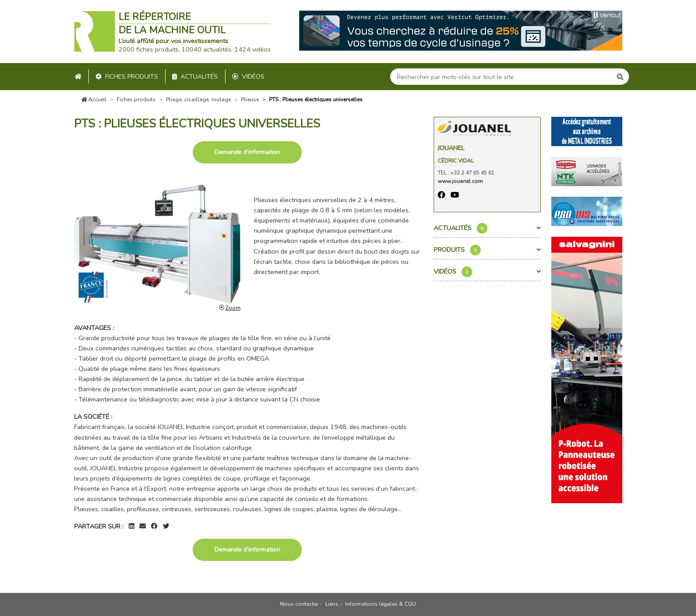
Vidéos (248, 77)
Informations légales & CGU (381, 604)
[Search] (501, 77)
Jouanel (451, 148)
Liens (332, 604)
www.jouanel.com (460, 181)
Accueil (94, 99)
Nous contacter (299, 604)
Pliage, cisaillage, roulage (198, 99)
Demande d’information (247, 152)
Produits (487, 250)
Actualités (195, 77)
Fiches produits (127, 77)
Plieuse (250, 99)
